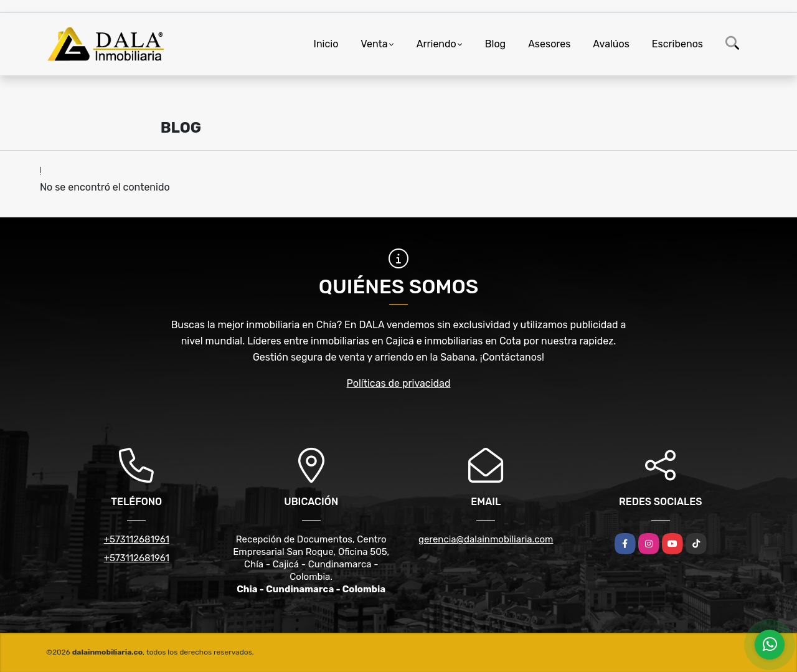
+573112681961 (137, 539)
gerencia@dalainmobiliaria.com (486, 539)
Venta (374, 44)
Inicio (326, 44)
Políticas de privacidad (399, 383)
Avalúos (611, 44)
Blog (495, 44)
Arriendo (436, 44)
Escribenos (677, 44)
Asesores (549, 44)
